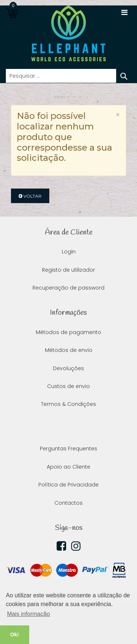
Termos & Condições (68, 404)
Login (69, 252)
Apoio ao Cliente (68, 467)
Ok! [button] (15, 635)
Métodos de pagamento (68, 332)
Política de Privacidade (68, 485)
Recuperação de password (68, 288)
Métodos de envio (69, 350)
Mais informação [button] (28, 614)
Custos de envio (68, 386)
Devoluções (68, 368)
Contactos (68, 503)
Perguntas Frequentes (68, 449)
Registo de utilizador (68, 270)
